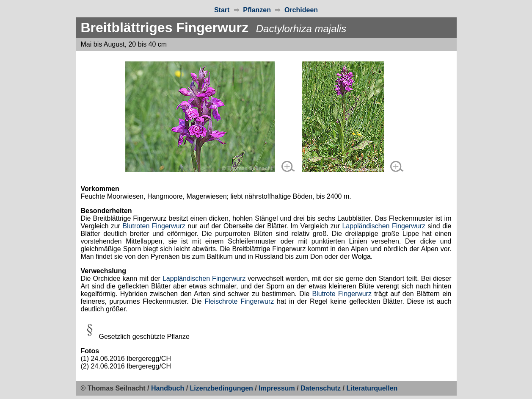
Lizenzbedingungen (222, 388)
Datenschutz (321, 388)
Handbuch (168, 388)
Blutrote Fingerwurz (342, 294)
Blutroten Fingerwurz (154, 226)
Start (222, 10)
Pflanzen (257, 10)
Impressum (277, 388)
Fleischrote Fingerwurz (239, 301)
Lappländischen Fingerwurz (384, 226)
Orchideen (301, 10)
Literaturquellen (372, 388)
